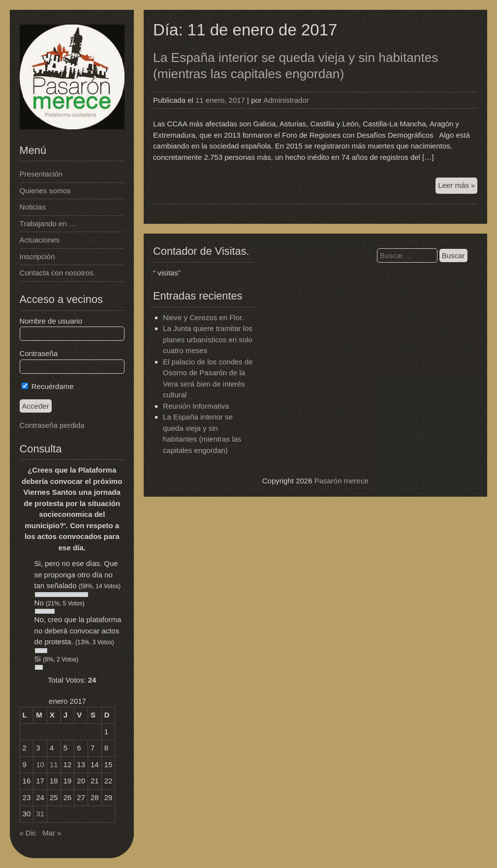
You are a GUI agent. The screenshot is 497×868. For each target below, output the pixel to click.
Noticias (33, 207)
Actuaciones (40, 240)
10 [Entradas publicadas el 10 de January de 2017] (40, 764)
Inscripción (37, 256)
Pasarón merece (342, 481)
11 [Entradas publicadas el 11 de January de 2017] (54, 764)
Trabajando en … (48, 224)
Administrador (286, 100)
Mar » (52, 833)
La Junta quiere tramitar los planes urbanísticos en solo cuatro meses (208, 339)
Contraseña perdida (52, 425)
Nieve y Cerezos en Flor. (203, 317)
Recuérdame (48, 386)
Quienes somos (45, 191)
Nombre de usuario (51, 321)
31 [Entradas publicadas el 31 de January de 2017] (40, 814)
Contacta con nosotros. (58, 273)
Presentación (41, 174)
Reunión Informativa (196, 406)
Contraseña (39, 353)
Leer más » (458, 187)
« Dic (28, 833)
